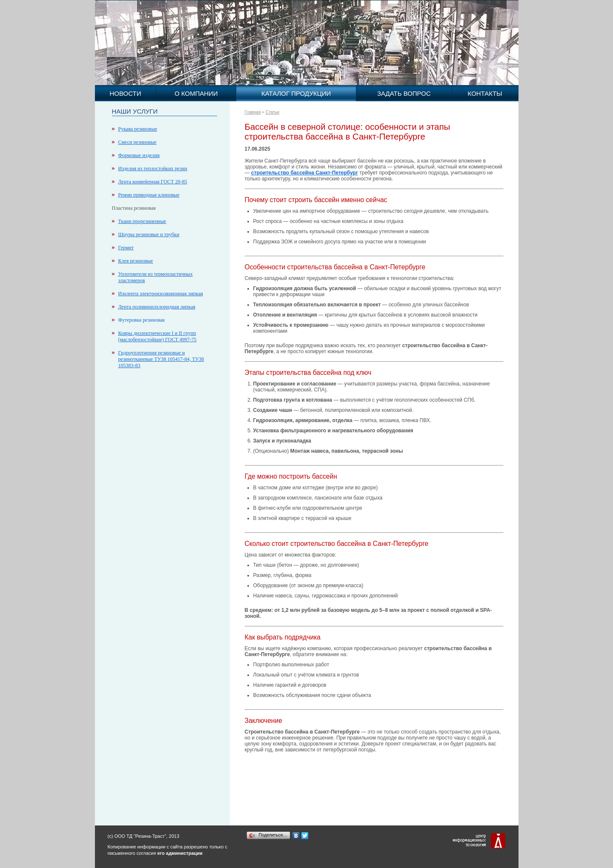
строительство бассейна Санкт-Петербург (305, 173)
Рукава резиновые (138, 129)
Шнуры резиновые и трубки (149, 234)
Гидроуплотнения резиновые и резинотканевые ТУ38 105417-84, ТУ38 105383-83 (161, 359)
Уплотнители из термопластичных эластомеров (156, 277)
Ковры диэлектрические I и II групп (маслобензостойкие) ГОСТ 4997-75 (158, 336)
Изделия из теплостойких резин (153, 168)
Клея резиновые (136, 261)
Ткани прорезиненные (142, 221)
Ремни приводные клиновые (149, 195)
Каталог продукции (296, 93)
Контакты (485, 93)
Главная (253, 112)
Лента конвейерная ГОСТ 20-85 (153, 182)
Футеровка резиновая (142, 320)
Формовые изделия (139, 155)
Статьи (272, 112)
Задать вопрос (404, 93)
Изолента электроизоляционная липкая (161, 294)
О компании (196, 93)
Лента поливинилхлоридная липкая (157, 307)
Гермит (126, 248)
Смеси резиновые (137, 142)
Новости (125, 93)
